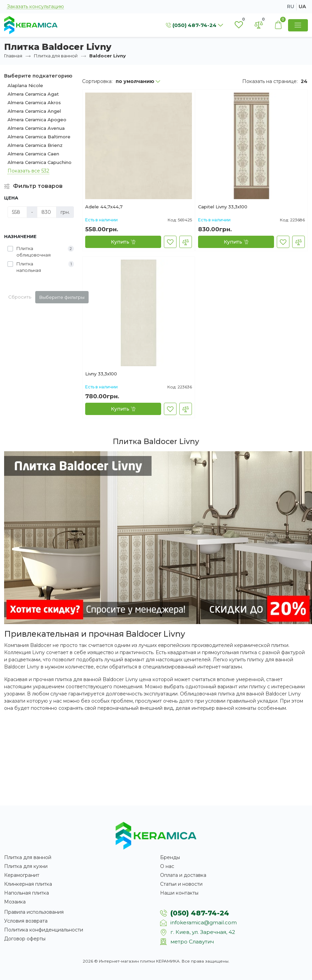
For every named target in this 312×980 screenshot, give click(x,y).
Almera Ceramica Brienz (35, 145)
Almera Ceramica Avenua (36, 128)
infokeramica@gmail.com (204, 922)
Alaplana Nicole (25, 85)
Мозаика (15, 902)
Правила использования (34, 912)
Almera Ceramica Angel (34, 111)
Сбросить (20, 297)
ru (291, 6)
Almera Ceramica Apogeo (37, 120)
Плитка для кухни (26, 866)
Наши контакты (179, 893)
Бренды (170, 857)
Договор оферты (25, 939)
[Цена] (17, 212)
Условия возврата (26, 921)
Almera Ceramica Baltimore (39, 137)
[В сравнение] (186, 242)
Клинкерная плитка (28, 884)
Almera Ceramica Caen (33, 154)
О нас (167, 866)
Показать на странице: (270, 81)
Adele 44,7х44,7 (104, 207)
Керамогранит (22, 875)
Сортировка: (97, 81)
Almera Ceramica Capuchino (40, 162)
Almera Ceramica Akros (34, 102)
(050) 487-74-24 (200, 913)
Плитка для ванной (56, 56)
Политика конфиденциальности (44, 930)
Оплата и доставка (183, 875)
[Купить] (123, 242)
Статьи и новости (181, 884)
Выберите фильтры (62, 297)
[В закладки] (170, 242)
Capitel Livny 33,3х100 (223, 207)
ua (302, 6)
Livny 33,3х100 (101, 374)
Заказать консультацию (35, 7)
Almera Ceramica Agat (33, 94)
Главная (13, 56)
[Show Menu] (298, 25)
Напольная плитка (27, 893)
